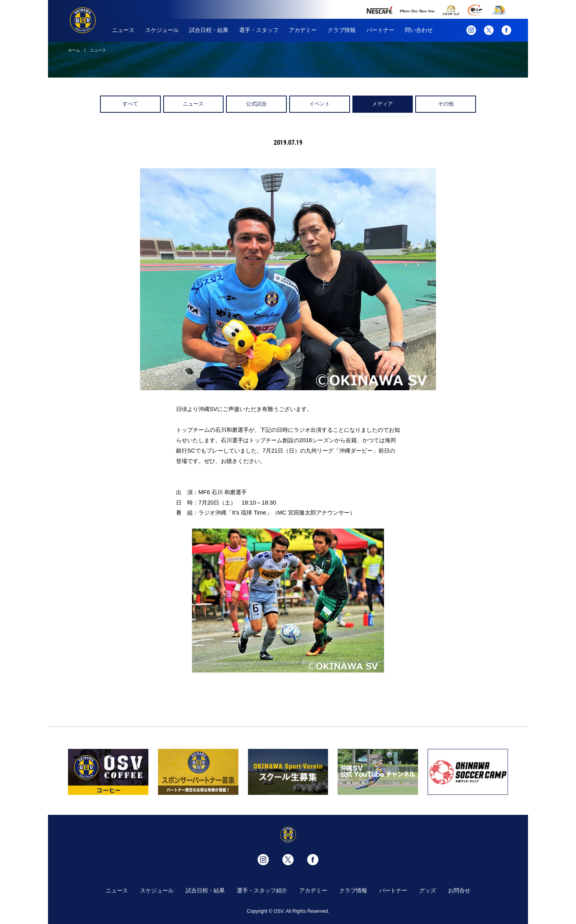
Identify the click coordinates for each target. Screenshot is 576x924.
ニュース (123, 30)
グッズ (428, 890)
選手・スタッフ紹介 (262, 890)
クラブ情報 (342, 30)
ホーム (74, 50)
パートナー (380, 30)
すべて (130, 104)
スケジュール (162, 30)
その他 (446, 104)
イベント (320, 104)
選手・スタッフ (259, 30)
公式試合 (256, 104)
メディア (382, 104)
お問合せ (459, 890)
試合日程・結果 (209, 30)
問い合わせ (419, 30)
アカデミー (303, 30)
